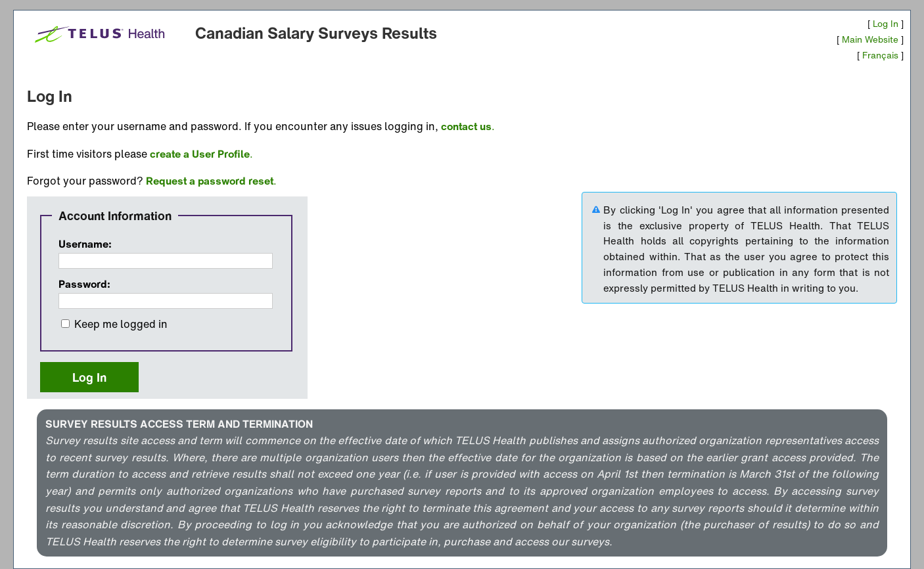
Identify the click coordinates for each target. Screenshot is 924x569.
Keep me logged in (121, 324)
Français (880, 55)
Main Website (870, 39)
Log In (886, 24)
